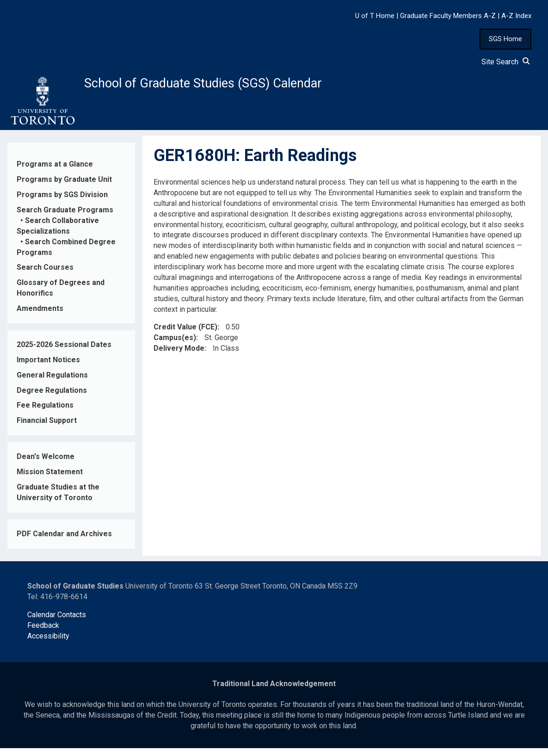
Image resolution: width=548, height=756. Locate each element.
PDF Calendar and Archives (64, 542)
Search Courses (45, 275)
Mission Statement (50, 480)
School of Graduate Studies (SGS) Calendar (244, 87)
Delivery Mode (179, 356)
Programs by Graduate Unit (64, 187)
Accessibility (48, 644)
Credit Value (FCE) (185, 335)
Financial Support (47, 428)
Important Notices (48, 368)
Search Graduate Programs (65, 218)
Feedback (43, 633)
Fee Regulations (45, 413)
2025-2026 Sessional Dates (64, 352)
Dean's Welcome (46, 464)
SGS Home (505, 39)
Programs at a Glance (55, 172)
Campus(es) (175, 345)
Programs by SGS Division (62, 202)
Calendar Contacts (57, 623)
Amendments (40, 316)
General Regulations (52, 383)
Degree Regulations (52, 398)
